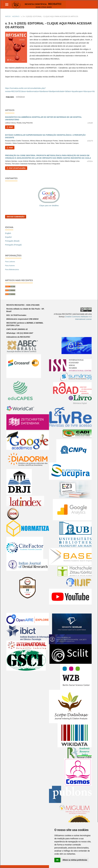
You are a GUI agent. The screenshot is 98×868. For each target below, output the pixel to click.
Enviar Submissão (16, 217)
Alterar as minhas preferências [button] (75, 860)
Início (8, 16)
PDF (11, 127)
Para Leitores (10, 262)
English (8, 233)
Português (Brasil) (12, 241)
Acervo (16, 16)
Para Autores (10, 266)
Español (8, 237)
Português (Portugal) (13, 245)
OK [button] (57, 860)
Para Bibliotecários (12, 270)
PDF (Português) (17, 168)
